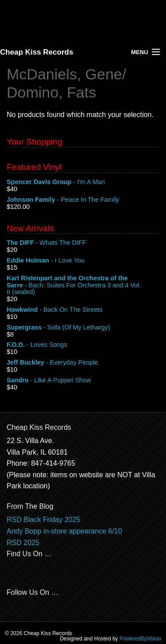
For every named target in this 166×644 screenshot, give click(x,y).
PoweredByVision (140, 639)
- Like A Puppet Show (83, 381)
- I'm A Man (83, 182)
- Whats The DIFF (83, 243)
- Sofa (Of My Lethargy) (83, 328)
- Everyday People (83, 363)
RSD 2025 (23, 543)
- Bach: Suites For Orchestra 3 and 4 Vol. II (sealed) (83, 285)
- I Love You (83, 261)
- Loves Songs (83, 345)
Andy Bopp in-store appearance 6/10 (64, 531)
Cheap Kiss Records (37, 52)
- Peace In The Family (83, 200)
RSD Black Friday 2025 (43, 520)
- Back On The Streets (83, 310)
